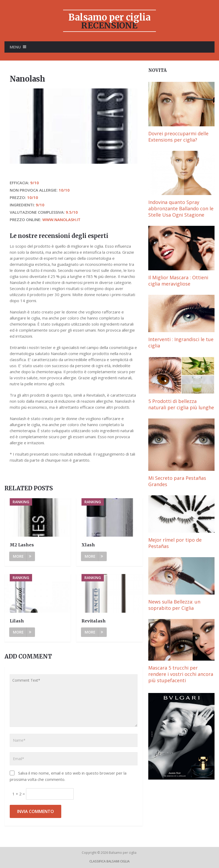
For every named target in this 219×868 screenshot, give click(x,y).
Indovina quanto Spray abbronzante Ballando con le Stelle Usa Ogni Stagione (181, 208)
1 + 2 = (19, 794)
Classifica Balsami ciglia (110, 861)
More (22, 556)
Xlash (88, 545)
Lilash (17, 621)
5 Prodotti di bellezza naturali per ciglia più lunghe (181, 404)
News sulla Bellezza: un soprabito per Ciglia (174, 605)
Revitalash (94, 621)
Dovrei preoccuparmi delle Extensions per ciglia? (178, 137)
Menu (15, 47)
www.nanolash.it (61, 220)
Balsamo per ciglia (110, 17)
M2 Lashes (22, 545)
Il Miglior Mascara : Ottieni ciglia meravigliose (178, 281)
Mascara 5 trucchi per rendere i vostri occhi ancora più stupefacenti (181, 674)
